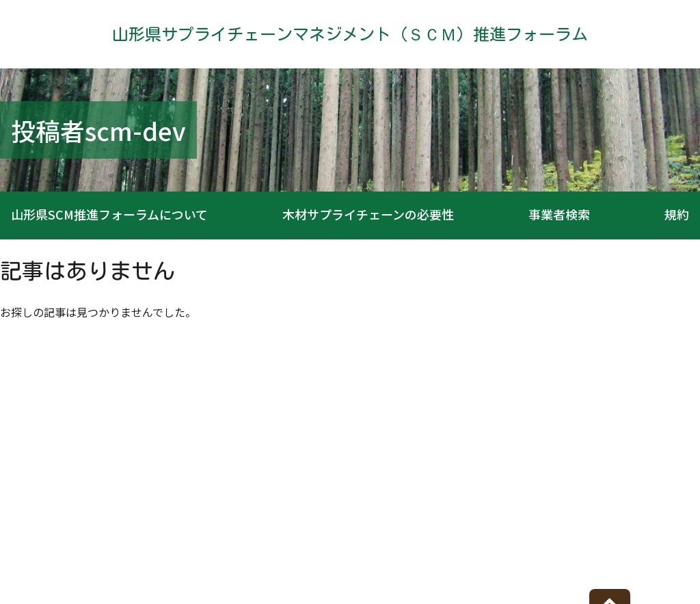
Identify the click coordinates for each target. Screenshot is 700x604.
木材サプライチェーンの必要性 (368, 214)
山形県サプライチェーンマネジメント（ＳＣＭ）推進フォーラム (350, 34)
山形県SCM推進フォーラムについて (109, 214)
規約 (677, 214)
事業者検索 (559, 214)
